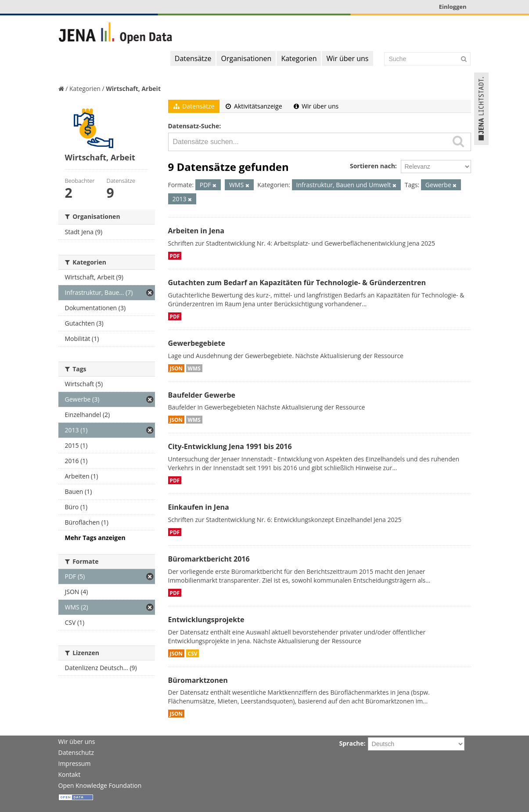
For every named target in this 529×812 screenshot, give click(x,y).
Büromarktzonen (198, 680)
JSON (176, 368)
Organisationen (246, 58)
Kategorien (299, 58)
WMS (194, 368)
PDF (175, 256)
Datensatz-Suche (194, 126)
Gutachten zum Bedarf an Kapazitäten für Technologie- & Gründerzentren (297, 283)
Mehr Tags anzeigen (95, 538)
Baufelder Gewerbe (202, 395)
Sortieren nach (372, 166)
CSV (193, 653)
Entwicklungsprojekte (206, 620)
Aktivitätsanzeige (254, 106)
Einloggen (453, 7)
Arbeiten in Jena (196, 231)
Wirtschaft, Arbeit (133, 89)
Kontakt (70, 774)
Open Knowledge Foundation (100, 785)
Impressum (75, 763)
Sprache (352, 743)
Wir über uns (347, 58)
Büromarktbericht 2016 (209, 559)
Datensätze (193, 58)
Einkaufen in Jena (199, 507)
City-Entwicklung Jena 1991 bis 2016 (230, 446)
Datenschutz (76, 752)
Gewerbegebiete (197, 343)
